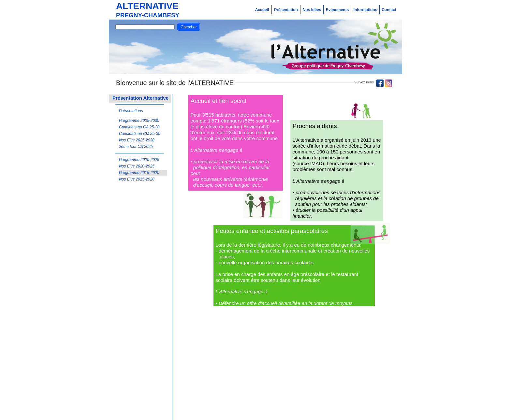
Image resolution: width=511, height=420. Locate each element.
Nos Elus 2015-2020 (137, 179)
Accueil (262, 10)
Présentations (131, 111)
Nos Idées (312, 10)
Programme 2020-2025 (139, 160)
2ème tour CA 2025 (136, 147)
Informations (365, 10)
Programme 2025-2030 (139, 121)
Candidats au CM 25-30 (140, 134)
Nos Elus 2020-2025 (137, 166)
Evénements (337, 10)
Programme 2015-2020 (139, 173)
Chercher (189, 27)
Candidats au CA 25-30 (139, 127)
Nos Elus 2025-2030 (137, 140)
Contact (389, 10)
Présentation (286, 10)
